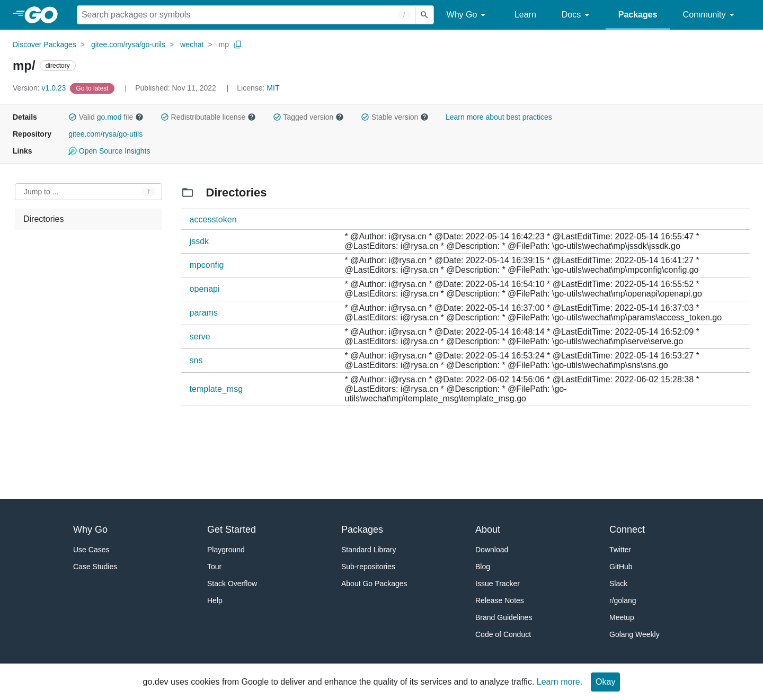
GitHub (621, 567)
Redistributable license (208, 117)
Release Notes (500, 600)
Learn (525, 15)
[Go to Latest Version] (93, 88)
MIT (273, 88)
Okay (605, 682)
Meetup (622, 617)
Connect (627, 530)
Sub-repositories (368, 567)
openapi (205, 289)
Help (215, 600)
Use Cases (91, 550)
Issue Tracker (498, 584)
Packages (638, 15)
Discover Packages (45, 44)
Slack (618, 584)
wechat (192, 44)
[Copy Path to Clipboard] (238, 44)
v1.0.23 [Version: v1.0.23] (40, 88)
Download (492, 550)
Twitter (620, 550)
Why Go (468, 15)
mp (223, 44)
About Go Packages (374, 584)
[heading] (45, 15)
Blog (483, 567)
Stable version (395, 117)
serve (200, 336)
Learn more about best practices (499, 117)
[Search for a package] (246, 15)
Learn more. (560, 682)
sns (196, 360)
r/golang (623, 600)
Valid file (106, 117)
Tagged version (308, 117)
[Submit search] (424, 15)
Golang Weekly (635, 634)
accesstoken (213, 219)
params (204, 313)
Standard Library (369, 550)
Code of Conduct (503, 634)
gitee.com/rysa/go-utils (128, 44)
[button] (73, 117)
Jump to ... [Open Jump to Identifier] (41, 192)
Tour (214, 567)
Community (710, 15)
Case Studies (95, 567)
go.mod (109, 117)
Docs (577, 15)
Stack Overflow (232, 584)
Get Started (232, 530)
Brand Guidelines (504, 617)
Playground (226, 550)
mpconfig (207, 265)
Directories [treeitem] (43, 219)
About (488, 530)
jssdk (199, 241)
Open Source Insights (109, 151)
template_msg (216, 389)
